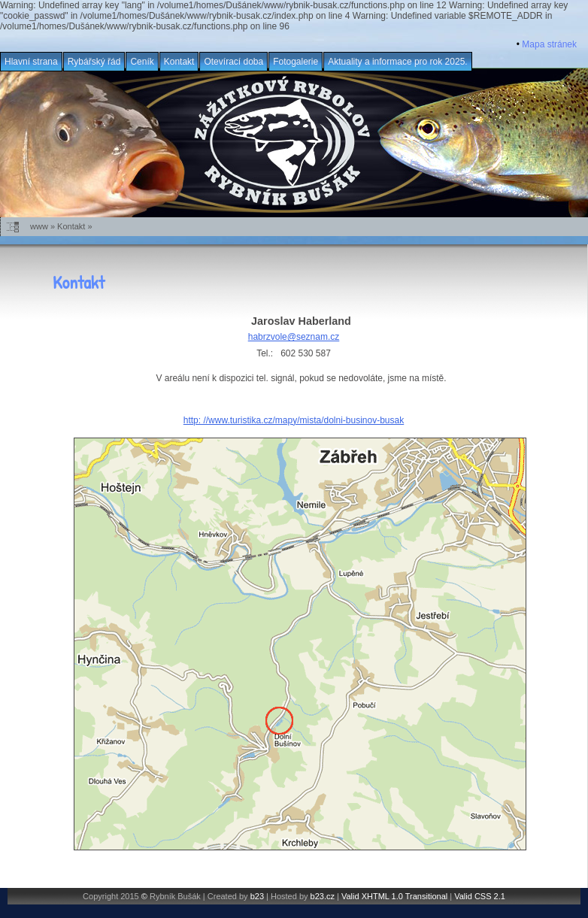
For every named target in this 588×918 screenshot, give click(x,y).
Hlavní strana (31, 62)
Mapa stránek (549, 44)
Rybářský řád (94, 62)
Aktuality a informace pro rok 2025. (397, 62)
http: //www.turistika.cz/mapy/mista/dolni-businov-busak (294, 420)
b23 (257, 896)
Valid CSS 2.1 (480, 896)
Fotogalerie (296, 62)
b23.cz (323, 896)
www (39, 226)
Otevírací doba (233, 62)
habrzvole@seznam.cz (294, 337)
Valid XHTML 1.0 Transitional (394, 896)
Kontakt (179, 62)
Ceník (142, 62)
